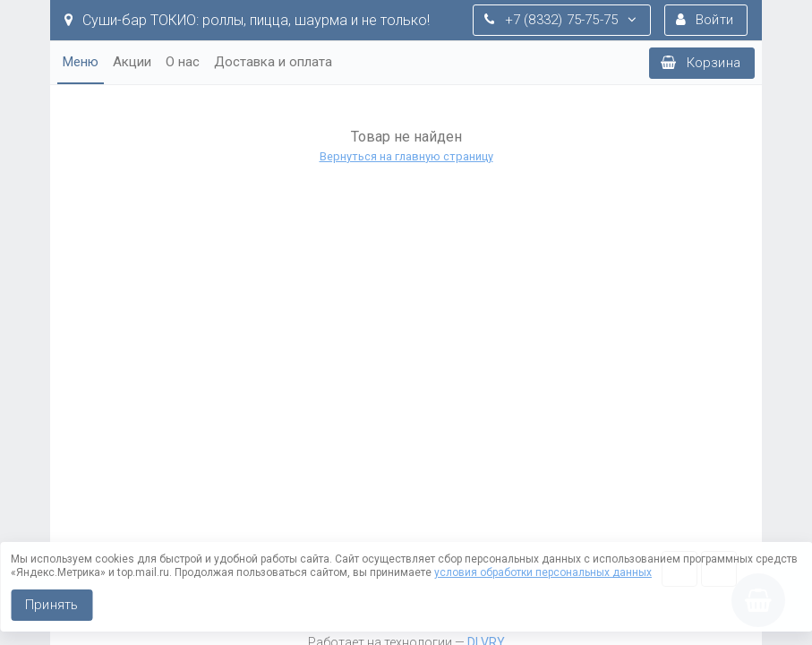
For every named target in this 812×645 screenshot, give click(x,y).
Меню (81, 62)
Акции (132, 62)
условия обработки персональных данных (543, 572)
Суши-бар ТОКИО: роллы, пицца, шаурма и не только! (247, 20)
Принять (51, 605)
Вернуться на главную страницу (406, 156)
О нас (183, 62)
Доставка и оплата (273, 62)
